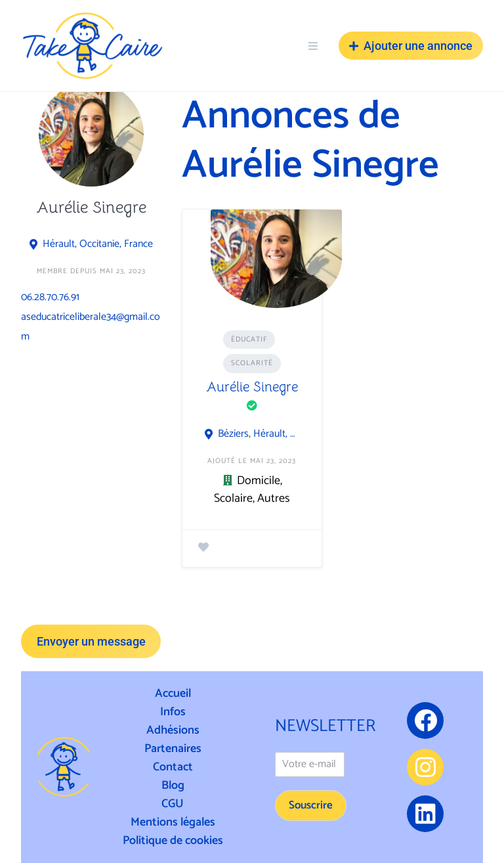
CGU (173, 804)
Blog (173, 786)
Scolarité (252, 363)
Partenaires (173, 749)
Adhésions (173, 730)
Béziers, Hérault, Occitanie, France (259, 434)
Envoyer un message (91, 641)
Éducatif (249, 340)
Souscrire (311, 805)
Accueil (173, 694)
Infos (173, 712)
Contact (173, 767)
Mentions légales (173, 822)
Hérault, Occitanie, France (98, 244)
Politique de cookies (173, 841)
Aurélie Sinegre (252, 387)
